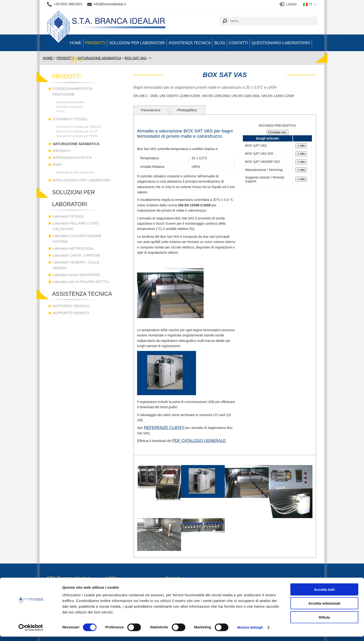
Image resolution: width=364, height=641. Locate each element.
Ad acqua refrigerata (69, 107)
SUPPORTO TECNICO (71, 306)
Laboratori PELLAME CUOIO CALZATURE (76, 226)
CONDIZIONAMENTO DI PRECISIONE (72, 91)
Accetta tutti (324, 594)
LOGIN (291, 4)
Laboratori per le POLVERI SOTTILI (81, 282)
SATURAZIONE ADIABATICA (76, 144)
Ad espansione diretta (70, 102)
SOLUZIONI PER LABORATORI (137, 43)
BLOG (220, 43)
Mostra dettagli (250, 632)
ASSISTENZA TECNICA (190, 43)
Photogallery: (187, 110)
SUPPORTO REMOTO (71, 313)
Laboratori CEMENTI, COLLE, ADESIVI (76, 265)
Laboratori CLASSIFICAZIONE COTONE (77, 239)
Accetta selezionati (324, 608)
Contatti (238, 43)
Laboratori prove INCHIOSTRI (76, 275)
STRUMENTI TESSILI (70, 119)
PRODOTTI (95, 43)
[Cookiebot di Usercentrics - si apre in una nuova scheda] (31, 632)
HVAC (57, 164)
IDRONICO (61, 151)
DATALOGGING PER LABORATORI (81, 180)
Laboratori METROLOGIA (73, 248)
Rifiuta (324, 621)
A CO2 (60, 111)
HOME (76, 43)
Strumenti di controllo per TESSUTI (79, 127)
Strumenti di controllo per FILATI (77, 131)
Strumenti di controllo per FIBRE (77, 136)
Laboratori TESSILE (68, 216)
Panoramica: (151, 110)
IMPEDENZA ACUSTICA (72, 158)
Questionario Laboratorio (281, 43)
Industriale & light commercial (75, 172)
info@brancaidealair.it (110, 4)
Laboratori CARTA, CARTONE (77, 255)
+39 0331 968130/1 (68, 4)
